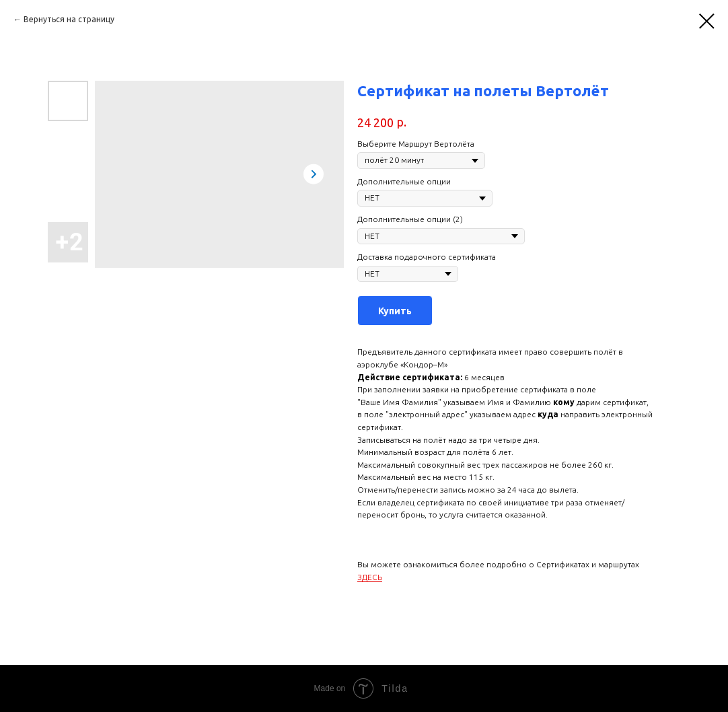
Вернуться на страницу (69, 19)
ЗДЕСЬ (370, 577)
